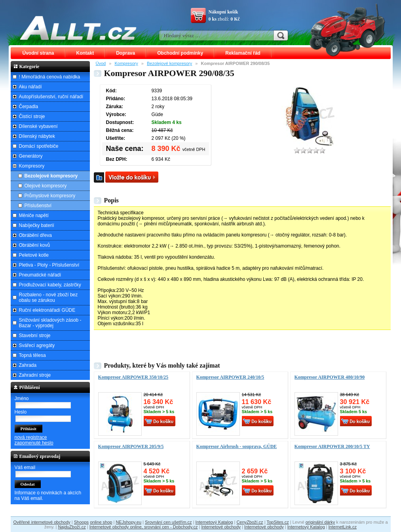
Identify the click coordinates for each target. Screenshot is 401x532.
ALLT (78, 28)
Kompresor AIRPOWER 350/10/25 (133, 377)
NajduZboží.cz (72, 527)
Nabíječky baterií (37, 225)
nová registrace (31, 437)
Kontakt (85, 53)
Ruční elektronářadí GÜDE (47, 310)
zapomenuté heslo (34, 443)
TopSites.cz (277, 522)
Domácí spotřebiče (39, 146)
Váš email (25, 467)
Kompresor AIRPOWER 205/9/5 (131, 446)
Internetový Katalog (214, 522)
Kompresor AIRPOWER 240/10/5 (230, 377)
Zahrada (28, 365)
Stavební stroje (35, 336)
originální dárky (320, 522)
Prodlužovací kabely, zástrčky (50, 285)
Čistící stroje (32, 116)
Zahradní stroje (35, 375)
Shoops (81, 522)
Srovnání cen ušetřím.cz (168, 522)
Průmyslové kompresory (50, 196)
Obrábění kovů (35, 245)
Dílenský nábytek (37, 136)
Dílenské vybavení (38, 126)
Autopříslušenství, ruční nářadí (51, 97)
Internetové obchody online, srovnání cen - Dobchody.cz (144, 527)
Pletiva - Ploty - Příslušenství (49, 265)
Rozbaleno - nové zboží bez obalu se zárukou (48, 297)
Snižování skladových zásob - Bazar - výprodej (50, 323)
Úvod (101, 63)
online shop (101, 522)
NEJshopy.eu (128, 522)
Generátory (31, 156)
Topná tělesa (32, 355)
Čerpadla (29, 107)
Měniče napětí (34, 215)
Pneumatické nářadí (40, 275)
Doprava (125, 53)
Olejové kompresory (46, 186)
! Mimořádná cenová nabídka (50, 77)
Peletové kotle (34, 255)
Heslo (21, 412)
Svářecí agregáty (37, 345)
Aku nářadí (30, 87)
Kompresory (126, 63)
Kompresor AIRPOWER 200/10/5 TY (332, 446)
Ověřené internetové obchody (42, 522)
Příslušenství (38, 206)
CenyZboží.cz (250, 522)
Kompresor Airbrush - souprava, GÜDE (237, 446)
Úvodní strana (38, 53)
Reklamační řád (243, 53)
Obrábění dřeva (35, 235)
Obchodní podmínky (180, 53)
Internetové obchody (221, 527)
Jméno (22, 399)
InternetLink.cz (343, 527)
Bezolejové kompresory (169, 63)
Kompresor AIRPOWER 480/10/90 (330, 377)
